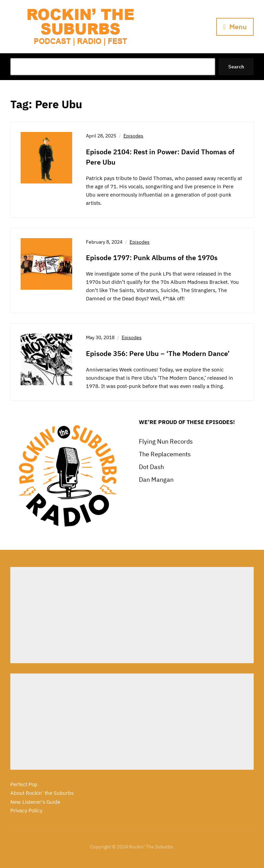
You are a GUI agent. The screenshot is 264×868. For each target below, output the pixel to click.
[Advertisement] (132, 615)
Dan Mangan (156, 480)
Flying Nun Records (166, 441)
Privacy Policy (26, 810)
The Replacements (165, 454)
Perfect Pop (24, 784)
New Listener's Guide (35, 802)
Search (236, 67)
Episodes (133, 136)
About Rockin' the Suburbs (42, 793)
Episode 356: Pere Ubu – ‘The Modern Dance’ (158, 353)
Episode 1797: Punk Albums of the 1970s (152, 258)
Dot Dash (151, 467)
